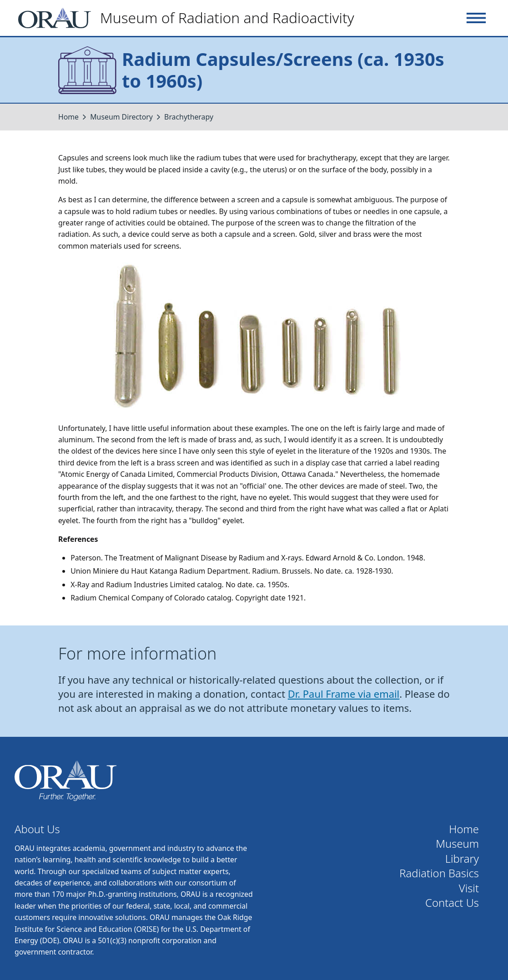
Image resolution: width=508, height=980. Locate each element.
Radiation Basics (439, 873)
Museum (457, 844)
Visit (469, 888)
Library (462, 859)
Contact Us (452, 903)
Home (68, 117)
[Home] (190, 18)
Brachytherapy (189, 117)
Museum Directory (121, 117)
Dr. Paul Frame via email (344, 694)
